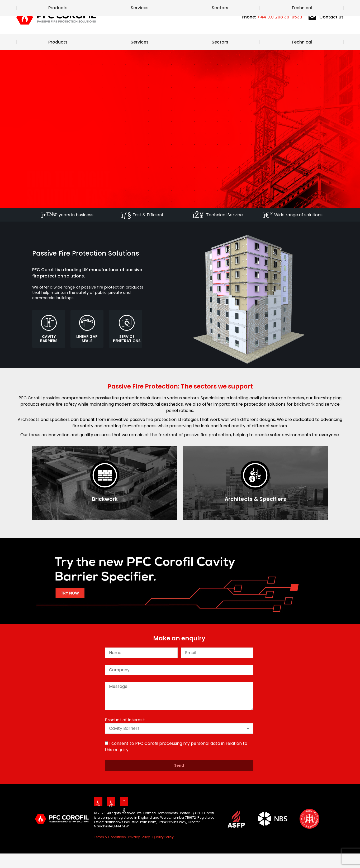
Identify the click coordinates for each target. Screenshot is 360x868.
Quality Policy (163, 852)
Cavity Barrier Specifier (235, 7)
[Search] (321, 7)
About (164, 7)
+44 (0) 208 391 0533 (280, 32)
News (191, 7)
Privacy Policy (139, 852)
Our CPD (283, 7)
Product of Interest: (125, 734)
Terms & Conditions (110, 852)
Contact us (326, 32)
